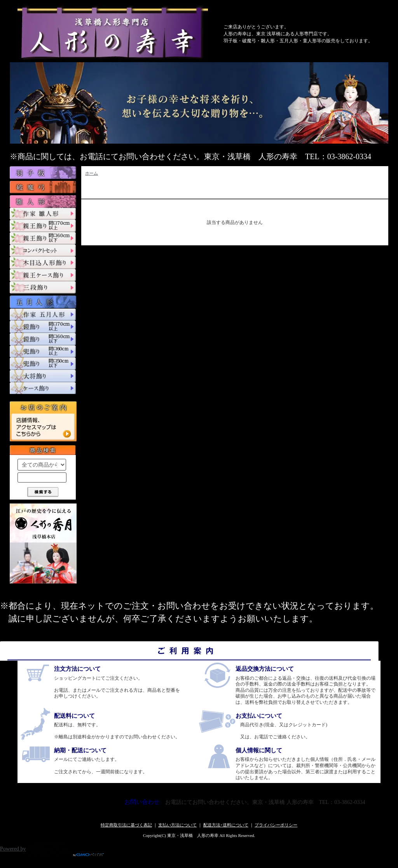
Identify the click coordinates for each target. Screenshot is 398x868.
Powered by (52, 849)
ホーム (92, 173)
